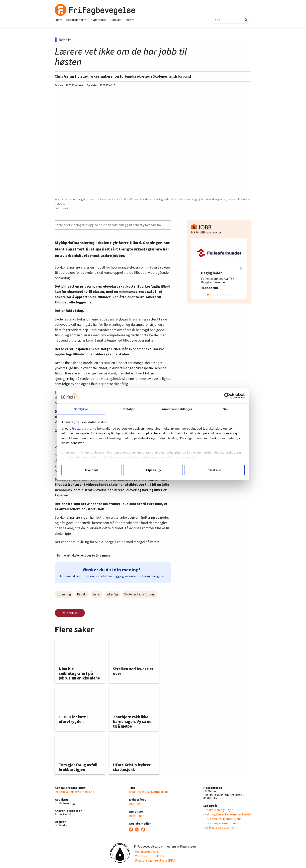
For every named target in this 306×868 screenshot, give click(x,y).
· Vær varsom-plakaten (149, 856)
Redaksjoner (76, 20)
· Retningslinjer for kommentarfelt (227, 814)
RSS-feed (135, 804)
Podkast (116, 20)
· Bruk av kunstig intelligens (222, 819)
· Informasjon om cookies (221, 823)
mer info (83, 453)
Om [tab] (221, 409)
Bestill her (136, 816)
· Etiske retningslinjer (218, 810)
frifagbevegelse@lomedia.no (74, 792)
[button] (241, 269)
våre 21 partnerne (89, 428)
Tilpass (153, 470)
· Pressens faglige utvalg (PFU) (155, 861)
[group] (219, 269)
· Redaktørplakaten (147, 852)
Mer (130, 20)
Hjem (58, 20)
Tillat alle (211, 470)
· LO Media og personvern (220, 828)
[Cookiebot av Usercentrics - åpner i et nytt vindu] (221, 396)
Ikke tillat (95, 470)
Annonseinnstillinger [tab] (176, 409)
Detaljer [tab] (131, 409)
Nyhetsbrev (98, 20)
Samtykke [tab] (85, 409)
